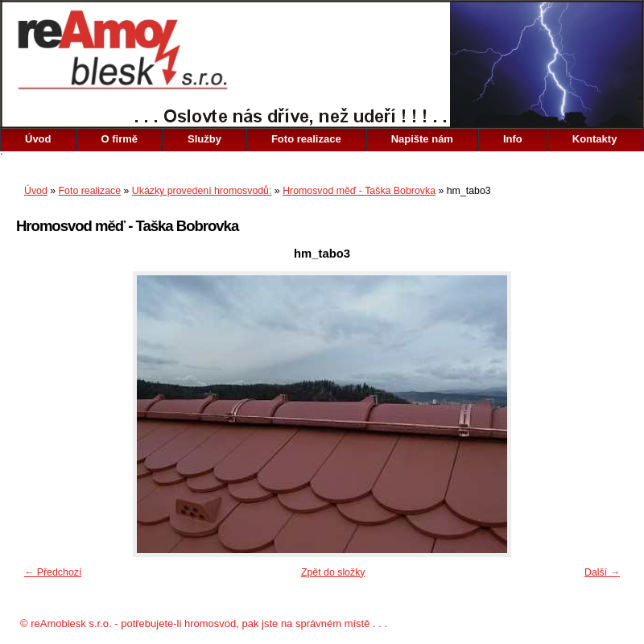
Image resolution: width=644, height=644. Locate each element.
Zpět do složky (333, 572)
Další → (602, 572)
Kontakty (595, 139)
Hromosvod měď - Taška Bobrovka (359, 191)
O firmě (120, 139)
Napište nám (422, 139)
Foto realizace (306, 139)
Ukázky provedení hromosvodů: (202, 191)
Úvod (38, 139)
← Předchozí (53, 572)
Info (513, 139)
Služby (204, 139)
